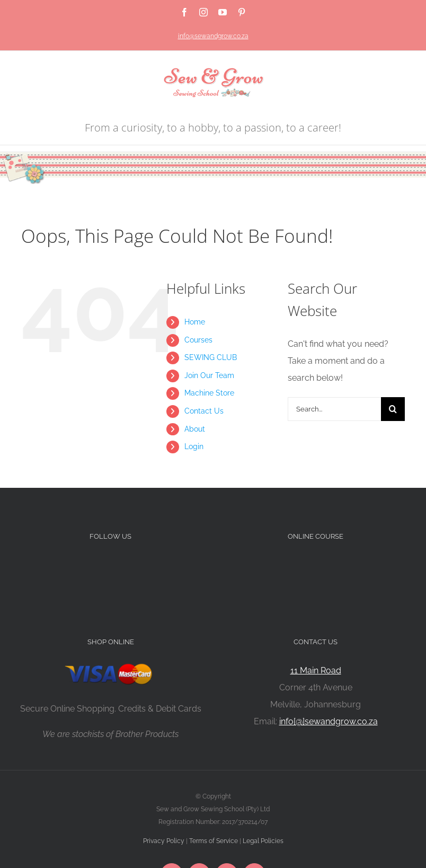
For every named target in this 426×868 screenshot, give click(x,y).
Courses (198, 340)
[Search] (393, 409)
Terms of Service (214, 841)
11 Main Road (316, 670)
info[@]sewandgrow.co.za (329, 721)
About (195, 429)
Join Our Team (209, 375)
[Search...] (334, 409)
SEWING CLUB (211, 357)
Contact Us (204, 411)
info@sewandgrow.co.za (213, 36)
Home (195, 322)
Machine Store (209, 393)
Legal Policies (263, 841)
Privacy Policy (164, 841)
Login (194, 446)
